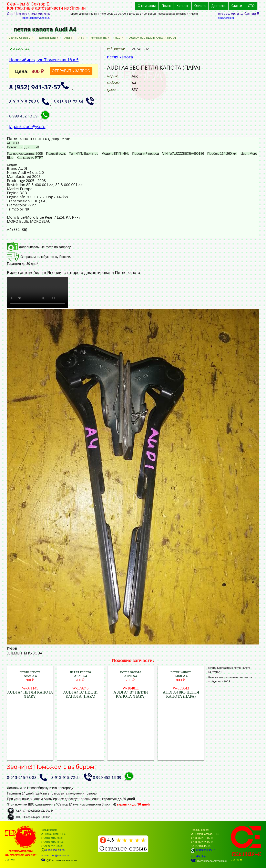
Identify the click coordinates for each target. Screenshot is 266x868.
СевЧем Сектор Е (20, 38)
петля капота (99, 38)
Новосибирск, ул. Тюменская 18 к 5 (44, 60)
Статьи (237, 6)
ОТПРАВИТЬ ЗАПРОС (71, 71)
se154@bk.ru (226, 18)
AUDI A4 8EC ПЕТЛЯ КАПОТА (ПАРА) (153, 38)
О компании (147, 6)
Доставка (219, 6)
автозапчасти (48, 38)
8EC (118, 38)
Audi (68, 38)
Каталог (183, 6)
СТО (251, 6)
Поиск (166, 6)
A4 (81, 38)
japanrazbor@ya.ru (27, 127)
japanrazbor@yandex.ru (36, 18)
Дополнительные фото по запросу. (39, 247)
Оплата (200, 6)
